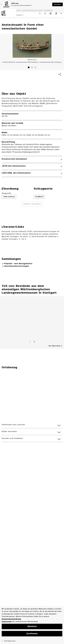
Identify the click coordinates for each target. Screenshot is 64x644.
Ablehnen (32, 626)
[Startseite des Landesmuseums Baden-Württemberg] (8, 14)
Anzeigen (57, 4)
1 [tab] (29, 68)
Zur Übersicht (54, 346)
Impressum (7, 622)
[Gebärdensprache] (56, 14)
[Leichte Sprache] (51, 14)
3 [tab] (36, 68)
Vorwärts (34, 342)
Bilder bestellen (9, 432)
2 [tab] (32, 68)
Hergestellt (7, 193)
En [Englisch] (61, 13)
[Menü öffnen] (40, 13)
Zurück (30, 342)
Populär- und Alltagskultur (18, 264)
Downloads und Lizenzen (13, 425)
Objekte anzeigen (32, 204)
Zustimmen (32, 634)
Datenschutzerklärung (11, 619)
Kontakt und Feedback (12, 438)
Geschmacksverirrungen (17, 266)
